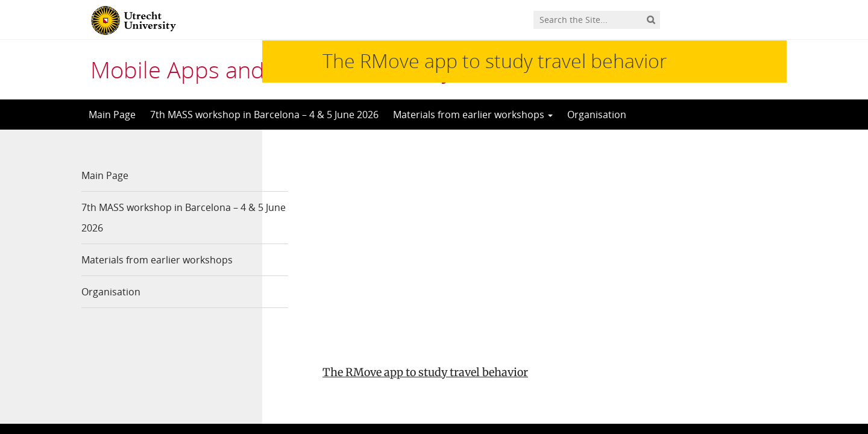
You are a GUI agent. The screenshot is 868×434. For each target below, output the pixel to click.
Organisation (597, 115)
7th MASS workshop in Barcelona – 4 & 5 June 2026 (264, 115)
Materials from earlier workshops (473, 115)
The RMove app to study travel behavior (425, 170)
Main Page (112, 115)
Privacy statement (732, 362)
